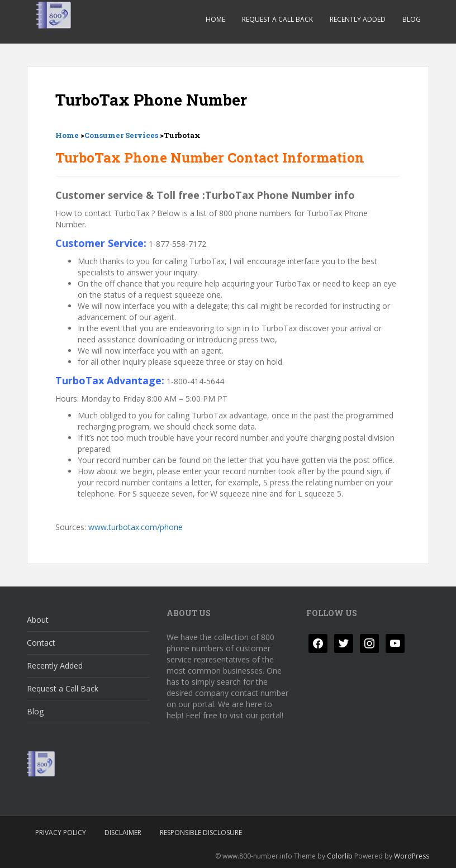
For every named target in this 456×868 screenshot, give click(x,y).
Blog (412, 19)
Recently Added (358, 19)
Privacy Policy (61, 833)
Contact (41, 643)
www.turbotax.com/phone (136, 527)
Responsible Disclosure (201, 833)
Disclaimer (123, 833)
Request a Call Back (277, 19)
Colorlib (340, 856)
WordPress (412, 856)
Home (215, 19)
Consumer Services (121, 135)
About (38, 620)
